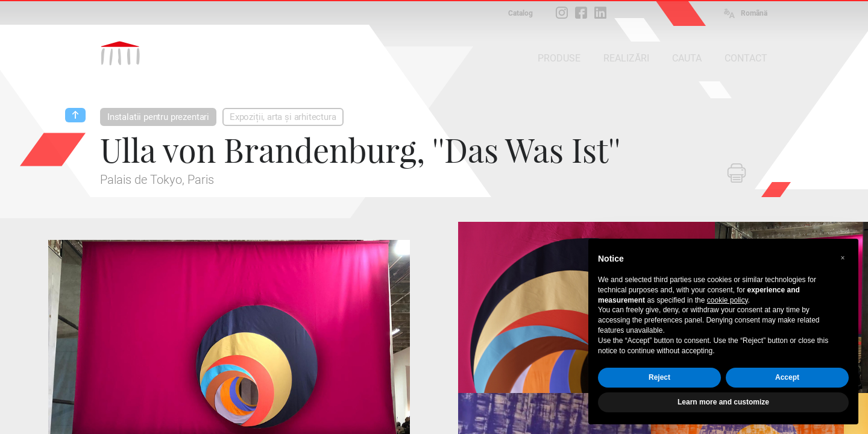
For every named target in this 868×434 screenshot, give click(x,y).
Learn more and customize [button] (723, 402)
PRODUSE (559, 58)
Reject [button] (659, 377)
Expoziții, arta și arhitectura (283, 117)
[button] (843, 258)
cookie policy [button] (728, 300)
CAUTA (687, 58)
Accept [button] (787, 377)
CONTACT (746, 58)
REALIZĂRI (626, 58)
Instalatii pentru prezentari (158, 117)
